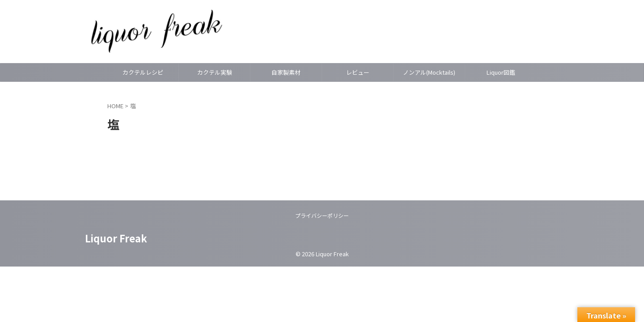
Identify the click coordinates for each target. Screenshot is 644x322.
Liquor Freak (116, 238)
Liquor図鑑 (501, 72)
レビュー (358, 72)
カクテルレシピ (143, 72)
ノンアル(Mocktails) (429, 72)
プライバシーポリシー (322, 215)
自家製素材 (286, 72)
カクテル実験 (215, 72)
